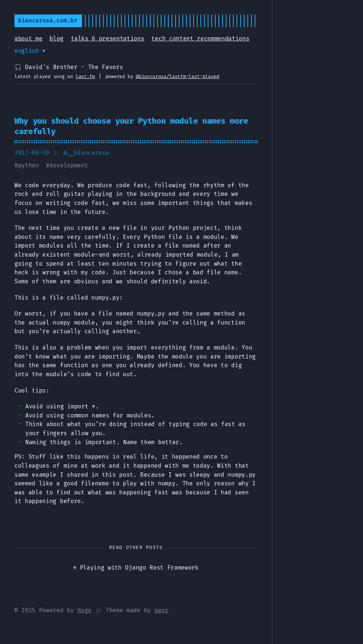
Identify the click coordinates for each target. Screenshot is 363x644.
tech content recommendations (200, 38)
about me (28, 38)
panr (162, 610)
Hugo (84, 610)
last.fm (85, 77)
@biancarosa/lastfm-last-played (177, 77)
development (69, 165)
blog (57, 38)
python (29, 165)
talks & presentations (107, 38)
